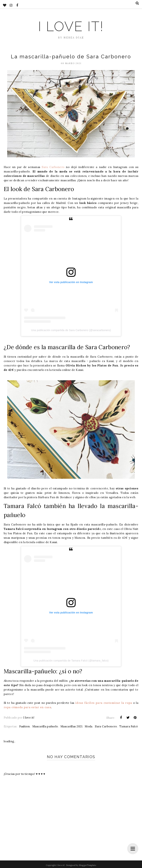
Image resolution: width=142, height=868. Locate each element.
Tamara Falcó (129, 726)
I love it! (71, 26)
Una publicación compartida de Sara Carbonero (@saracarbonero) (71, 330)
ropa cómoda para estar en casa (27, 707)
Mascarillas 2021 (71, 726)
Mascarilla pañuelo (45, 726)
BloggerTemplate (88, 865)
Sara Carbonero (53, 167)
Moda (88, 726)
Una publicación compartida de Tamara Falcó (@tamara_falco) (71, 661)
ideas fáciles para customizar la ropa (104, 703)
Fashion (24, 726)
